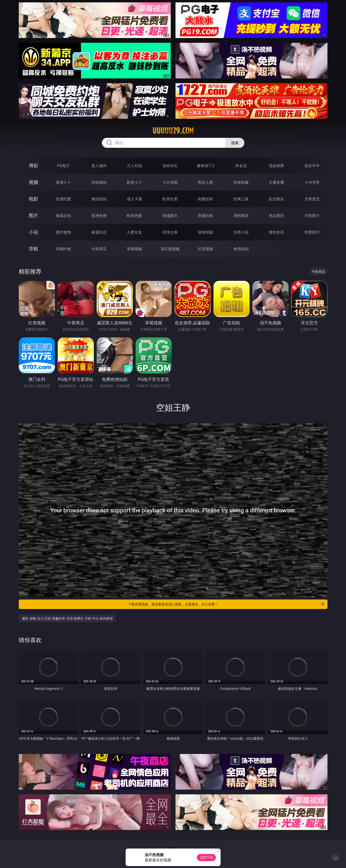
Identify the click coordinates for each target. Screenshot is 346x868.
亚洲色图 (99, 216)
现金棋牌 (276, 166)
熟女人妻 (205, 182)
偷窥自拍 (63, 216)
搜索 (235, 143)
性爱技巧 (312, 232)
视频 (33, 182)
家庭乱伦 (99, 232)
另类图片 (312, 216)
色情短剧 (241, 249)
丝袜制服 (241, 182)
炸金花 (241, 166)
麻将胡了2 (206, 166)
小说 (33, 232)
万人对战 (134, 166)
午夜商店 (99, 249)
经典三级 (241, 199)
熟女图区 (276, 216)
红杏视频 (205, 249)
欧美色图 (134, 216)
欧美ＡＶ (134, 182)
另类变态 (312, 199)
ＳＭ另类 (312, 182)
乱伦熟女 (276, 199)
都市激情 (63, 232)
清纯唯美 (241, 216)
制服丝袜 (205, 199)
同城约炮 (63, 249)
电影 (33, 199)
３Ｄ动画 (170, 182)
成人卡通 (134, 199)
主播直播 (276, 182)
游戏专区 (170, 166)
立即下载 (206, 857)
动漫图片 (170, 216)
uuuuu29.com (173, 131)
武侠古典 (170, 232)
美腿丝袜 (205, 216)
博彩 (33, 165)
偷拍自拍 (99, 199)
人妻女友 (134, 232)
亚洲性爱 (63, 199)
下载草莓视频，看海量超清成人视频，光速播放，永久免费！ (227, 604)
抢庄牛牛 (312, 166)
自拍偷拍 (99, 182)
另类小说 (241, 232)
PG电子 (64, 166)
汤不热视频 (170, 249)
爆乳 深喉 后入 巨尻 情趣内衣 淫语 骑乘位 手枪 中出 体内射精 (68, 618)
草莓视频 (134, 249)
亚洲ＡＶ (63, 182)
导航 (33, 249)
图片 (33, 215)
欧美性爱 (170, 199)
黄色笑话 (276, 232)
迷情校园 (205, 232)
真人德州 (99, 166)
